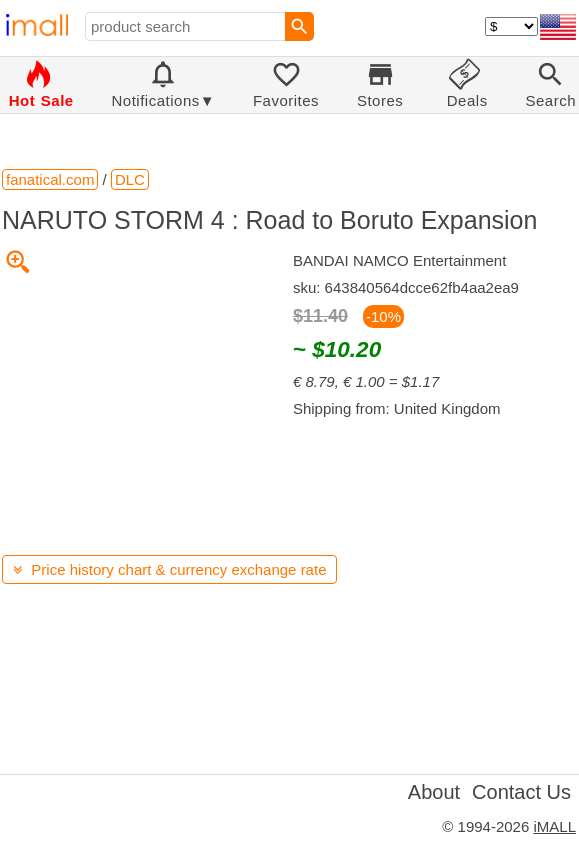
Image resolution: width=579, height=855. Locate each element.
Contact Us (521, 792)
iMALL (554, 826)
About (434, 792)
